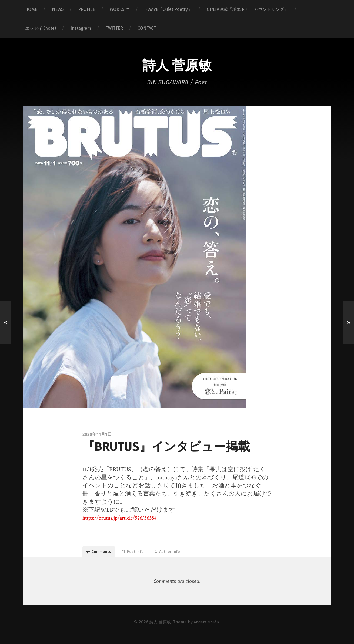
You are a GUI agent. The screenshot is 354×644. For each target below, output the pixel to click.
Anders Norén (207, 627)
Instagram (81, 28)
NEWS (58, 9)
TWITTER (114, 28)
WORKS (117, 9)
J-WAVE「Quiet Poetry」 (168, 9)
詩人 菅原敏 (177, 65)
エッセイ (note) (41, 28)
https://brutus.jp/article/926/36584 (124, 519)
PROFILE (87, 9)
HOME (31, 9)
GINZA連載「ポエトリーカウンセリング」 (248, 9)
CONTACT (147, 28)
